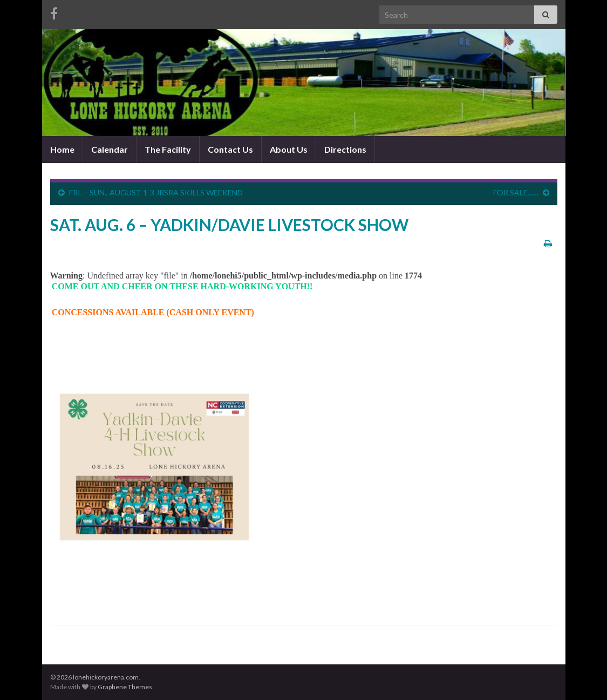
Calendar (110, 149)
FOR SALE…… (516, 192)
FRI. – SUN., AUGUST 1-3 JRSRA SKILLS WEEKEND (156, 192)
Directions (345, 149)
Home (62, 149)
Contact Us (230, 149)
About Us (289, 149)
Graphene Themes (125, 687)
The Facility (168, 149)
